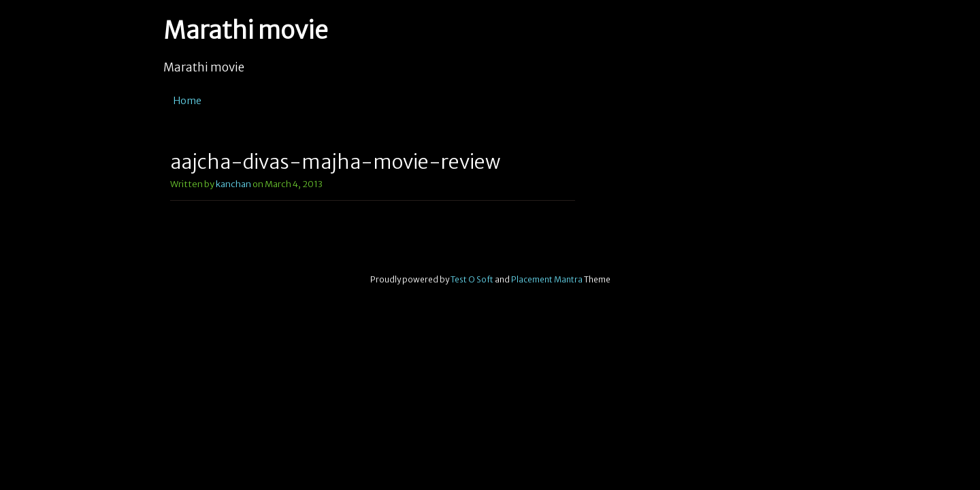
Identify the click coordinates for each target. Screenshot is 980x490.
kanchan (233, 184)
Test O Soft (472, 279)
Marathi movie (246, 31)
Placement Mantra (547, 279)
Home (187, 101)
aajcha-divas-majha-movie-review (335, 162)
